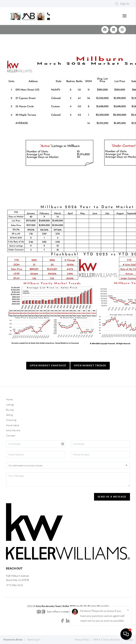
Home (9, 399)
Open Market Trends (90, 365)
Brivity (19, 640)
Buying (10, 410)
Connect (11, 436)
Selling (9, 415)
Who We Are (13, 430)
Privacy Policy (82, 640)
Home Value (12, 425)
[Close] (128, 610)
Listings (10, 405)
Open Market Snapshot (48, 365)
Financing (11, 420)
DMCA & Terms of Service (107, 640)
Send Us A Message (112, 497)
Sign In (122, 4)
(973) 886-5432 (15, 585)
